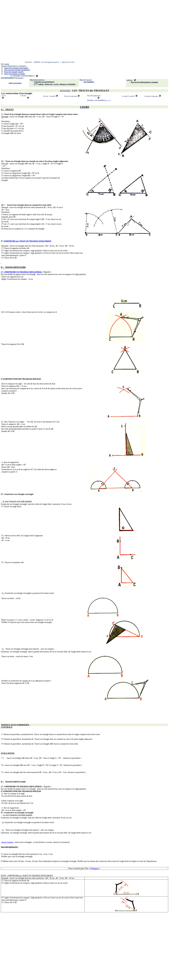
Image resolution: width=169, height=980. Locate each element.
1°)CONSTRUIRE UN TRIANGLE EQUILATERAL (22, 272)
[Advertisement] (66, 16)
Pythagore (95, 868)
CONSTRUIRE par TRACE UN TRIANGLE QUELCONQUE (28, 241)
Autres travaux (7, 842)
